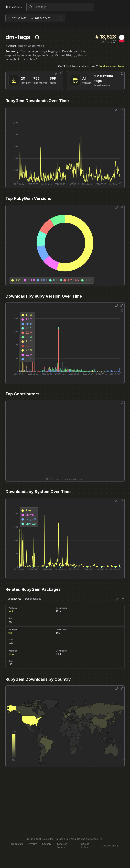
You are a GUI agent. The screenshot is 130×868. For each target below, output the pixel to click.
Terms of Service (62, 846)
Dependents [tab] (14, 599)
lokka (11, 654)
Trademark (17, 844)
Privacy (33, 844)
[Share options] (55, 74)
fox (10, 633)
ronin (11, 611)
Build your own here (111, 66)
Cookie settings (110, 846)
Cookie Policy (85, 846)
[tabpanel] (65, 635)
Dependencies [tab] (33, 599)
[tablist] (24, 599)
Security (47, 844)
